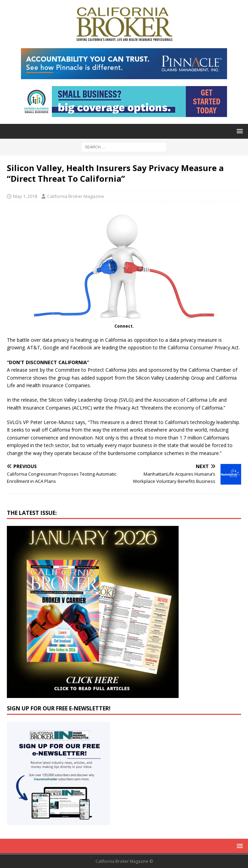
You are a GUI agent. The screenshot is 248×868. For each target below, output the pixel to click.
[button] (239, 131)
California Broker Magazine (76, 196)
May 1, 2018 (25, 196)
